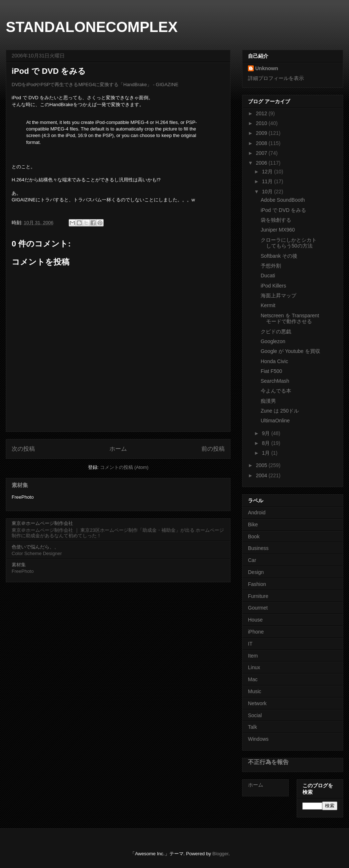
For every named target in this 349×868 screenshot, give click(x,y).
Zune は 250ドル (280, 411)
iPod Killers (273, 286)
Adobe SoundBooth (283, 200)
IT (250, 644)
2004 (262, 475)
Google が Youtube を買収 (290, 351)
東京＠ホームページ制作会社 (42, 523)
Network (257, 703)
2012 (262, 113)
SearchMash (275, 381)
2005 (262, 465)
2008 (262, 143)
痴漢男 (268, 401)
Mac (253, 679)
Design (256, 572)
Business (258, 548)
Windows (258, 739)
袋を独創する (276, 220)
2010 (262, 123)
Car (252, 560)
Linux (254, 667)
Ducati (268, 276)
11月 (268, 181)
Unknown (267, 68)
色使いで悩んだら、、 (35, 547)
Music (255, 691)
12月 (268, 172)
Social (255, 715)
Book (254, 537)
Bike (253, 525)
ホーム (118, 449)
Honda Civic (274, 361)
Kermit (268, 305)
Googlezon (273, 341)
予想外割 (271, 266)
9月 (266, 433)
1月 (266, 453)
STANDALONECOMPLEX (92, 27)
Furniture (258, 596)
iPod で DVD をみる (283, 210)
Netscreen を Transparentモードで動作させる (290, 319)
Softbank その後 (279, 256)
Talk (252, 727)
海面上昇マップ (278, 296)
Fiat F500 (271, 371)
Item (253, 656)
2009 (262, 133)
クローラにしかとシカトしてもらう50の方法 (289, 243)
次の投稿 (23, 449)
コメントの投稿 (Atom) (124, 467)
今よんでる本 (276, 391)
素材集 (20, 485)
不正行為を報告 (268, 762)
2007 (262, 153)
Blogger (220, 854)
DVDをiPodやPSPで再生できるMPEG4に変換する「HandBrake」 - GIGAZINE (95, 85)
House (255, 620)
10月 (268, 192)
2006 (262, 163)
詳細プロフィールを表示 (276, 78)
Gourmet (258, 608)
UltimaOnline (275, 421)
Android (257, 513)
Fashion (257, 584)
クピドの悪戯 (276, 331)
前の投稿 (213, 449)
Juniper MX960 (278, 230)
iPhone (256, 632)
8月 (266, 443)
